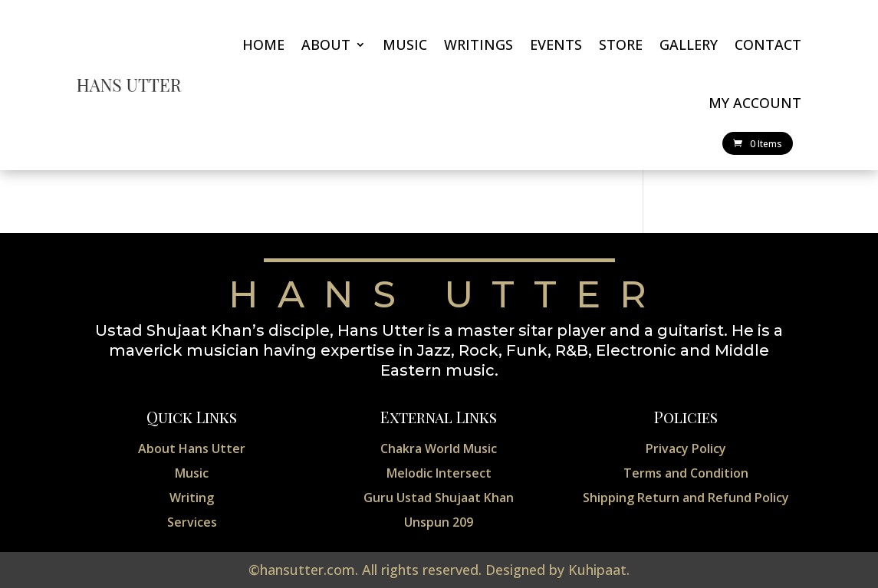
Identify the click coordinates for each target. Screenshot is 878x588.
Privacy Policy (686, 448)
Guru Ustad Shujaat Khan (439, 498)
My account (755, 103)
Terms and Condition (686, 473)
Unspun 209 (439, 522)
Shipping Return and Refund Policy (686, 498)
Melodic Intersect (439, 473)
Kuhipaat (597, 570)
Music (405, 44)
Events (556, 44)
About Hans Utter (192, 448)
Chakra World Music (439, 448)
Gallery (689, 44)
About (326, 44)
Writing (192, 498)
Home (263, 44)
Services (192, 522)
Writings (478, 44)
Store (621, 44)
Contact (768, 44)
